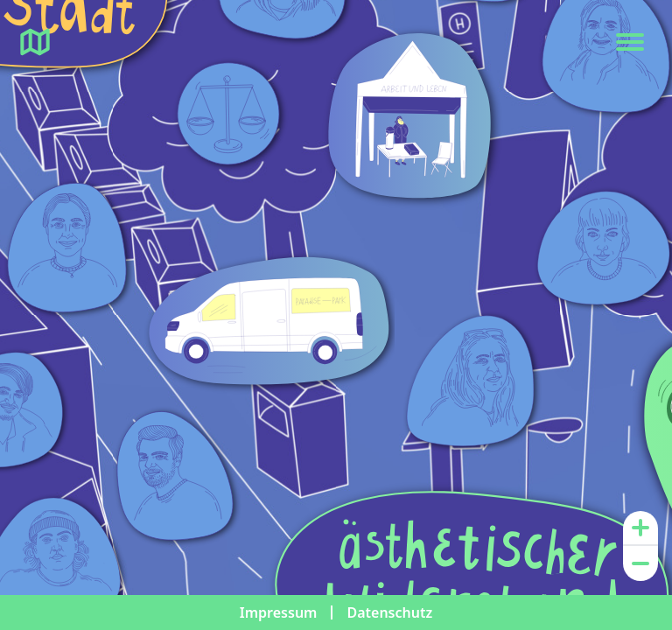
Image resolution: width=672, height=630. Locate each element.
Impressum (279, 612)
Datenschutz (389, 612)
